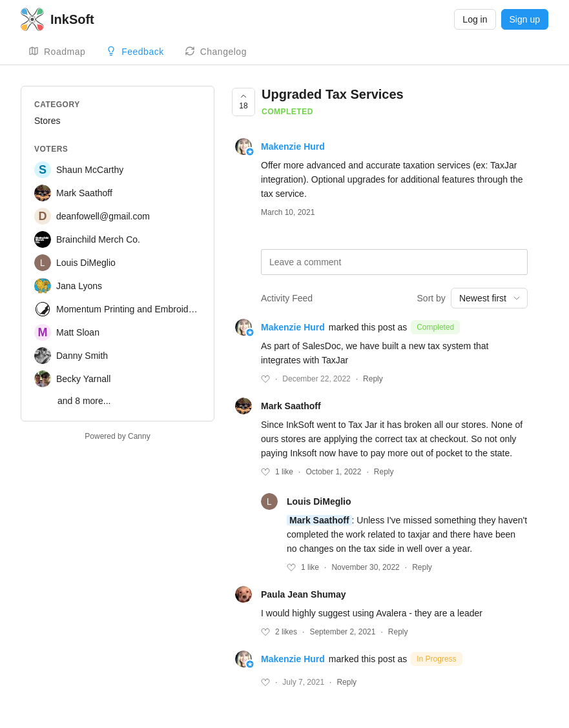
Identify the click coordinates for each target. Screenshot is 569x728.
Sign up (525, 19)
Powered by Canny (117, 436)
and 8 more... (84, 401)
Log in (475, 19)
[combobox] (489, 298)
